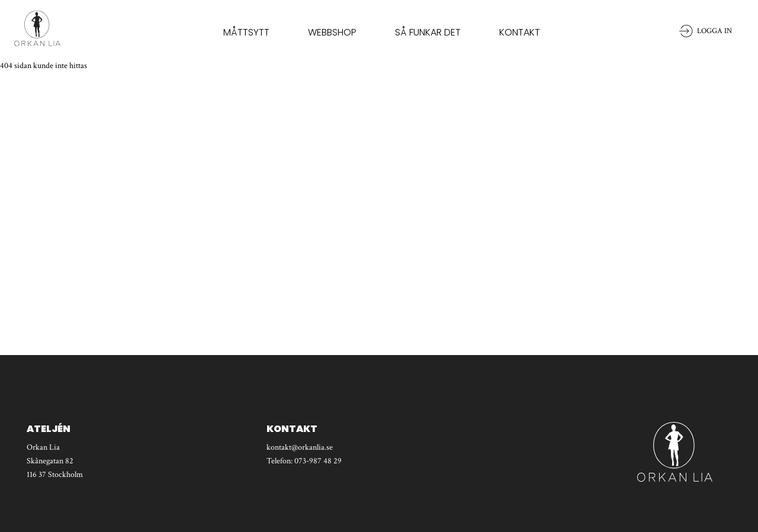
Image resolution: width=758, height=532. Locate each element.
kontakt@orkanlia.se (300, 447)
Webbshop (332, 32)
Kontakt (520, 32)
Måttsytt (246, 32)
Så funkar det (428, 32)
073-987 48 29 (318, 461)
